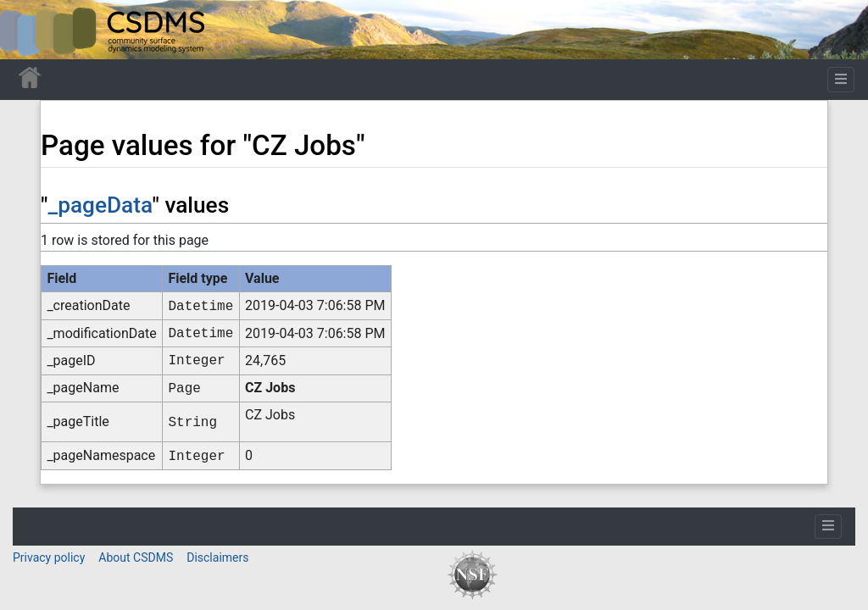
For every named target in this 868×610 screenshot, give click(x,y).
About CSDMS (136, 557)
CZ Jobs (270, 388)
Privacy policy (49, 557)
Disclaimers (217, 557)
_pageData (100, 205)
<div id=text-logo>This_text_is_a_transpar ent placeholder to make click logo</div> (27, 30)
